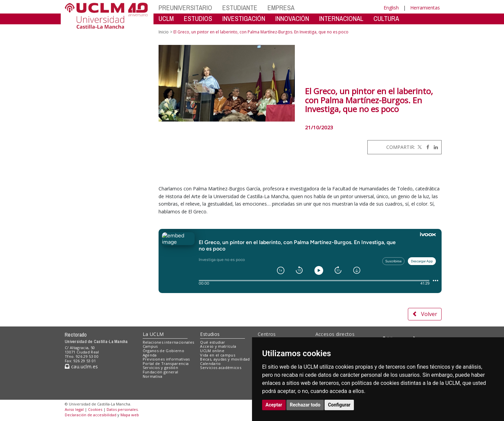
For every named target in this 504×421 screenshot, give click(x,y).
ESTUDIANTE (240, 8)
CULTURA (386, 18)
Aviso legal (74, 409)
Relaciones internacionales (169, 342)
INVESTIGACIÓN (244, 18)
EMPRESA (281, 8)
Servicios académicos (221, 367)
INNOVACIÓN (292, 18)
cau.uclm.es (81, 366)
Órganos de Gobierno (163, 351)
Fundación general (161, 372)
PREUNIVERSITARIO (185, 8)
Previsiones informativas (166, 359)
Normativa (153, 376)
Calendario (210, 363)
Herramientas (425, 8)
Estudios (210, 334)
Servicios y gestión (160, 367)
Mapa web (130, 415)
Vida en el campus (218, 355)
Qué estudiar (213, 342)
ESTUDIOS (198, 18)
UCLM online (212, 351)
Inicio (164, 32)
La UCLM (153, 334)
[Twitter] (419, 147)
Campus (150, 346)
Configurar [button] (339, 405)
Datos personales (122, 409)
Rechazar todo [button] (305, 405)
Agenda (150, 355)
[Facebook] (426, 147)
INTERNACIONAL (341, 18)
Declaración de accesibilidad (91, 415)
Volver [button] (425, 314)
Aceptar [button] (274, 405)
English (391, 8)
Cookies (95, 409)
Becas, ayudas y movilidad (225, 359)
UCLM (166, 18)
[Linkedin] (434, 147)
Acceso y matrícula (218, 346)
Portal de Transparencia (166, 363)
